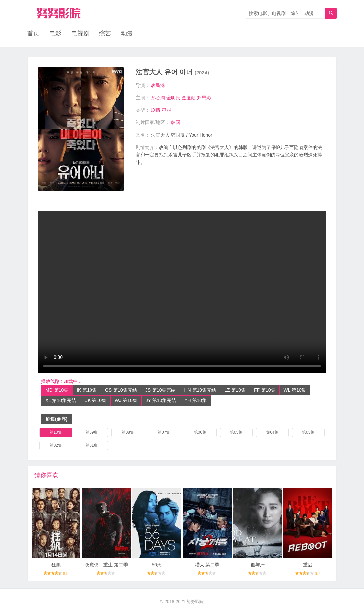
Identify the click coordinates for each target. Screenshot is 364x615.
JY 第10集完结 (161, 400)
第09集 (92, 432)
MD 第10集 (57, 390)
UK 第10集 (95, 400)
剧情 (156, 110)
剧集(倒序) (56, 419)
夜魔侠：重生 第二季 (106, 565)
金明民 (173, 98)
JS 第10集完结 (161, 390)
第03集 (308, 432)
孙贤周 (158, 98)
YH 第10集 (195, 400)
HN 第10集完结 (200, 390)
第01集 (92, 445)
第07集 (164, 432)
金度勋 (189, 98)
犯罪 (166, 110)
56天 (157, 565)
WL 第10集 (295, 390)
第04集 (272, 432)
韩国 (176, 122)
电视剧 (80, 33)
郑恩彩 (204, 98)
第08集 (128, 432)
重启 (308, 565)
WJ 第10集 (126, 400)
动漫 (127, 33)
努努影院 (195, 602)
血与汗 (258, 565)
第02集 (56, 445)
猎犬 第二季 (207, 565)
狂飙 (56, 565)
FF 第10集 (265, 390)
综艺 (105, 33)
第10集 (56, 432)
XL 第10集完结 (61, 400)
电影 (55, 33)
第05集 (236, 432)
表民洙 (158, 85)
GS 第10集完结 (121, 390)
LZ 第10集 (235, 390)
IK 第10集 (87, 390)
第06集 (200, 432)
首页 (33, 33)
